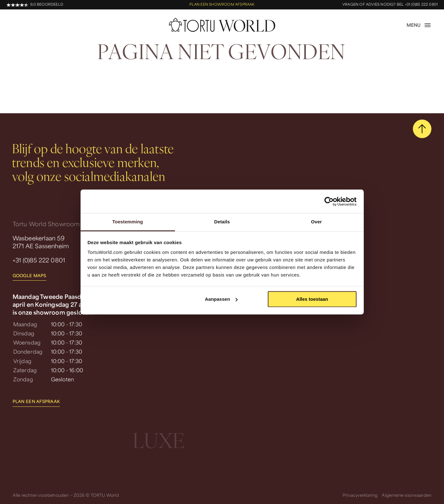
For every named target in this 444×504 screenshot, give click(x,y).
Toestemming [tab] (128, 222)
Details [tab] (222, 222)
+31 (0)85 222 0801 (39, 260)
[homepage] (222, 25)
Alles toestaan (312, 299)
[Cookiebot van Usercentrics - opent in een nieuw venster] (329, 201)
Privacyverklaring (360, 495)
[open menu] (419, 25)
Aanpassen (221, 299)
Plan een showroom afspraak (222, 5)
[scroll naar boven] (422, 129)
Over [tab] (316, 222)
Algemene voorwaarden (407, 495)
